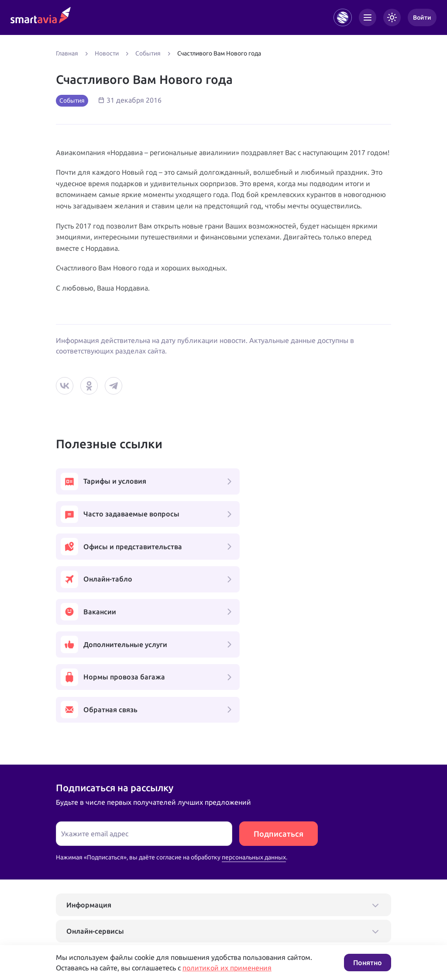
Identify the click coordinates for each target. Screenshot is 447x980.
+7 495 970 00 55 (83, 909)
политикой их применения (227, 968)
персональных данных (254, 729)
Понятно (368, 963)
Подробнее (72, 937)
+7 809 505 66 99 (190, 909)
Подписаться (279, 706)
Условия (175, 937)
